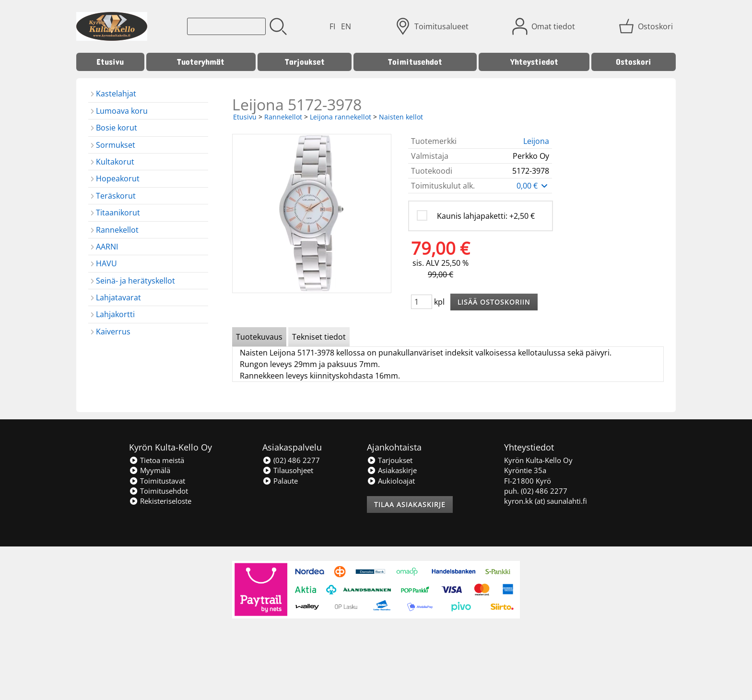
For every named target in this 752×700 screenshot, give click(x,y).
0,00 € (533, 186)
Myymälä (150, 470)
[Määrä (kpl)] (422, 302)
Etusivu (110, 62)
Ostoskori (634, 62)
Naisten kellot (401, 117)
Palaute (280, 481)
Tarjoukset (305, 62)
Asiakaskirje (392, 470)
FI (332, 26)
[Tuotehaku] (226, 26)
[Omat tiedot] (545, 26)
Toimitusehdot (415, 62)
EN (346, 26)
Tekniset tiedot (319, 337)
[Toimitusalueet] (433, 26)
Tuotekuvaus (259, 337)
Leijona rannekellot (341, 117)
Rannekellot (283, 117)
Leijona (536, 141)
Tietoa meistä (157, 460)
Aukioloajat (391, 481)
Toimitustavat (157, 481)
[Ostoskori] (647, 26)
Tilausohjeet (288, 470)
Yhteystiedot (534, 62)
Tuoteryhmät (201, 62)
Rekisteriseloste (160, 501)
